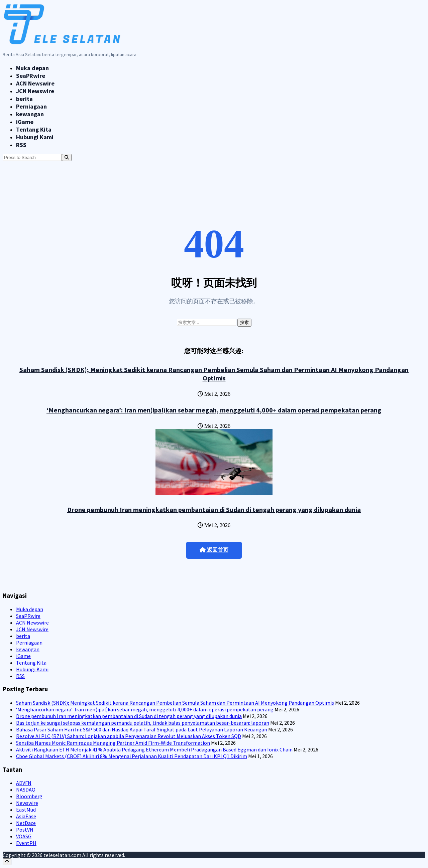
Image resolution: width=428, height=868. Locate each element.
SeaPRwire (31, 76)
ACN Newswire (35, 83)
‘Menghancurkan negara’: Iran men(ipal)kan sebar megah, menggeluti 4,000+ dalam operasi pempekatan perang (214, 410)
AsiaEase (26, 816)
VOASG (24, 836)
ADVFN (24, 783)
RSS (21, 145)
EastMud (26, 810)
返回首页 (214, 550)
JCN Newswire (35, 91)
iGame (25, 122)
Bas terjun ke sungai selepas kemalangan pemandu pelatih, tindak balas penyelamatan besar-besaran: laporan (143, 723)
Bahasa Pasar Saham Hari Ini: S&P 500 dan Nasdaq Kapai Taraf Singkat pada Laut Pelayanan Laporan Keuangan (142, 729)
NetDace (26, 823)
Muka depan (32, 68)
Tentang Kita (34, 129)
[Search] (67, 157)
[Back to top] (7, 862)
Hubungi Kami (35, 137)
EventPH (26, 843)
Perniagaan (31, 106)
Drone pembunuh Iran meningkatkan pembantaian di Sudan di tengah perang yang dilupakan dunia (214, 509)
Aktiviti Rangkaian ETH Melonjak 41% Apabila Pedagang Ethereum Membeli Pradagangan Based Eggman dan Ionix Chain (154, 749)
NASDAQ (26, 790)
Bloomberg (29, 796)
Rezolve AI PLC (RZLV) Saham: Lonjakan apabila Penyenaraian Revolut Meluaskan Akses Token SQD (129, 736)
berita (24, 99)
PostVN (25, 830)
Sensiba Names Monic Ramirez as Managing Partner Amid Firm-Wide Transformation (113, 743)
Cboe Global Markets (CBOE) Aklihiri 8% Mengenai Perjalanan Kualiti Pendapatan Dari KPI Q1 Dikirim (132, 756)
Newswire (27, 803)
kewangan (30, 114)
